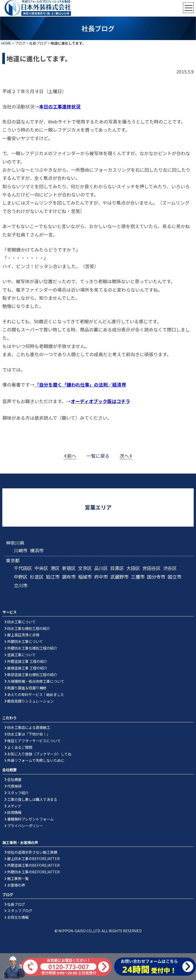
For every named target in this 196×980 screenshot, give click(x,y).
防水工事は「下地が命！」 (29, 734)
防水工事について (21, 622)
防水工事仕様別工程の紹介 (29, 628)
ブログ (20, 43)
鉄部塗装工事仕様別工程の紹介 (32, 674)
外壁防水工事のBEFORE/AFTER (33, 872)
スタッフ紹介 (18, 793)
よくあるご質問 (20, 747)
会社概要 (14, 779)
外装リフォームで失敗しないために (36, 760)
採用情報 (14, 812)
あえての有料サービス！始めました (36, 694)
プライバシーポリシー (25, 826)
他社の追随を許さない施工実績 (32, 852)
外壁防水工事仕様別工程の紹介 (32, 648)
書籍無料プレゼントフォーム (30, 819)
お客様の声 (16, 885)
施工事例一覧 (18, 878)
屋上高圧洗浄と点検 (23, 635)
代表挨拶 (14, 786)
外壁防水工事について (25, 641)
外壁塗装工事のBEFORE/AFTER (33, 865)
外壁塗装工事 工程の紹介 (27, 661)
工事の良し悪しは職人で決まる (32, 799)
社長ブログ (38, 43)
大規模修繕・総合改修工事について (36, 681)
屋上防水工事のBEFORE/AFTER (33, 858)
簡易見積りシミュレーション (30, 701)
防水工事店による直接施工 (29, 727)
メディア (14, 806)
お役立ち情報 (18, 917)
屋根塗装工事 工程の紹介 (27, 668)
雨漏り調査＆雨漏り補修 (27, 688)
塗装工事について (21, 655)
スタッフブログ (20, 910)
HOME (6, 43)
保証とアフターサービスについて (34, 741)
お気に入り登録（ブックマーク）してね (39, 754)
